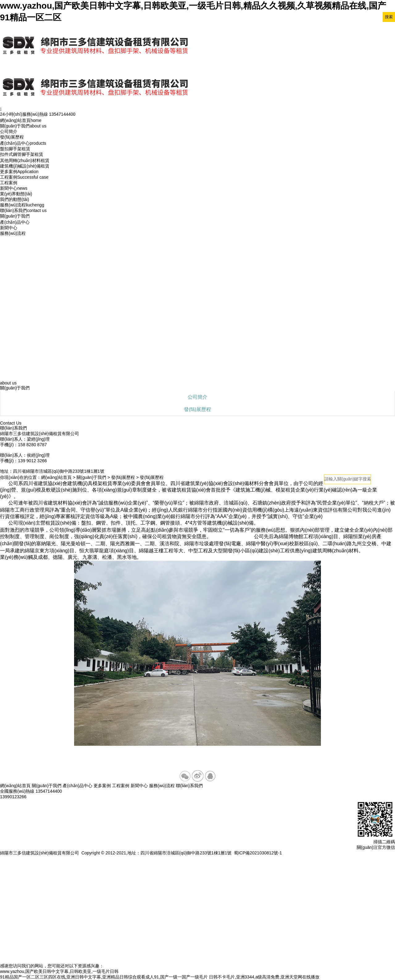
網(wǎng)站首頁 (21, 120)
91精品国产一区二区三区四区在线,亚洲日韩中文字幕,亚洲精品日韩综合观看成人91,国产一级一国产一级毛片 (104, 977)
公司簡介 (9, 131)
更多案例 (19, 172)
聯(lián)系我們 (23, 210)
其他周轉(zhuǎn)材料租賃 (25, 160)
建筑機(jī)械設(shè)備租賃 (25, 166)
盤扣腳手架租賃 (15, 149)
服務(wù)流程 (22, 205)
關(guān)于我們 (23, 126)
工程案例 (24, 177)
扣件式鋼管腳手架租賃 (22, 154)
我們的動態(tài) (15, 199)
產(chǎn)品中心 (23, 143)
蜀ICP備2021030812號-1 (258, 853)
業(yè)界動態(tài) (16, 194)
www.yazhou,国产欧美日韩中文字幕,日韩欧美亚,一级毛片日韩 (59, 971)
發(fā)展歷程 (12, 137)
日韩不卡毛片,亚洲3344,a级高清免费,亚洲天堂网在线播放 (264, 977)
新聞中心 (14, 188)
